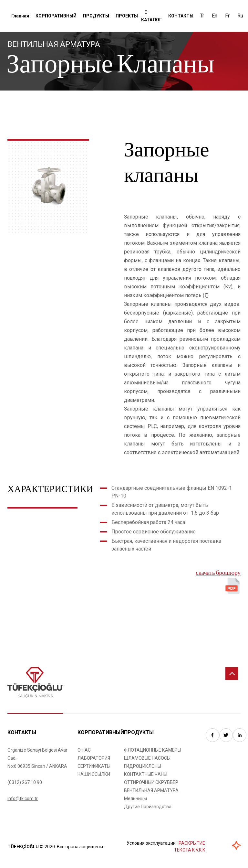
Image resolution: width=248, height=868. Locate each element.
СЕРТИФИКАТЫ (94, 766)
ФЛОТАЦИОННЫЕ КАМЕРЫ (153, 750)
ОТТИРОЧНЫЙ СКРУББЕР (151, 782)
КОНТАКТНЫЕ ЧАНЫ (146, 774)
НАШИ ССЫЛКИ (94, 774)
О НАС (84, 750)
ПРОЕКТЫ (127, 16)
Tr (202, 16)
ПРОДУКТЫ (96, 16)
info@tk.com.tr (23, 798)
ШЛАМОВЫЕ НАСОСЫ (147, 758)
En (215, 16)
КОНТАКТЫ (181, 16)
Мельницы (135, 798)
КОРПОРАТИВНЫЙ (56, 16)
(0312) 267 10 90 (25, 782)
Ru (240, 16)
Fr (227, 16)
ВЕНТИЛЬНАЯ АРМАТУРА (151, 790)
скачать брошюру (218, 573)
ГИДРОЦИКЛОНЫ (143, 766)
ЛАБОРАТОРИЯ (94, 758)
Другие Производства (148, 807)
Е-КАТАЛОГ (151, 16)
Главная (20, 16)
